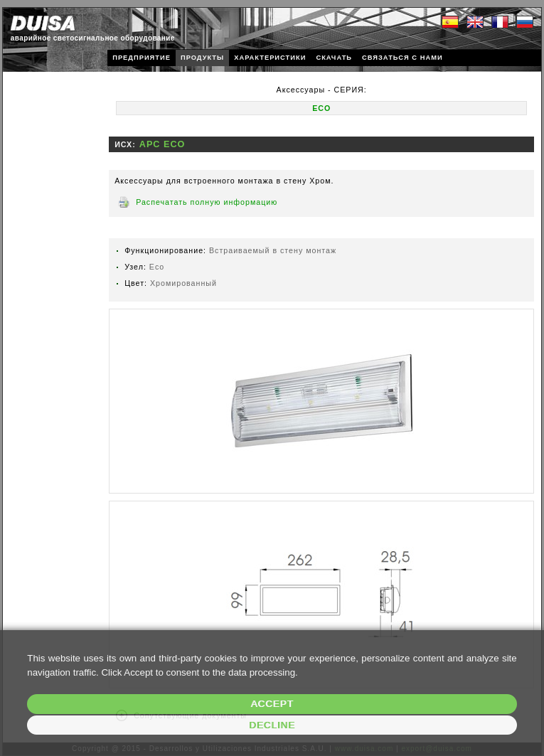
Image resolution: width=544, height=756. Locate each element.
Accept (272, 704)
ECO (321, 108)
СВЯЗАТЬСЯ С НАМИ (402, 58)
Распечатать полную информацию (207, 202)
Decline (272, 725)
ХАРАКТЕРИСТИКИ (270, 58)
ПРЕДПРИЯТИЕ (142, 58)
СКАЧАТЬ (334, 58)
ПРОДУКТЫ (202, 58)
